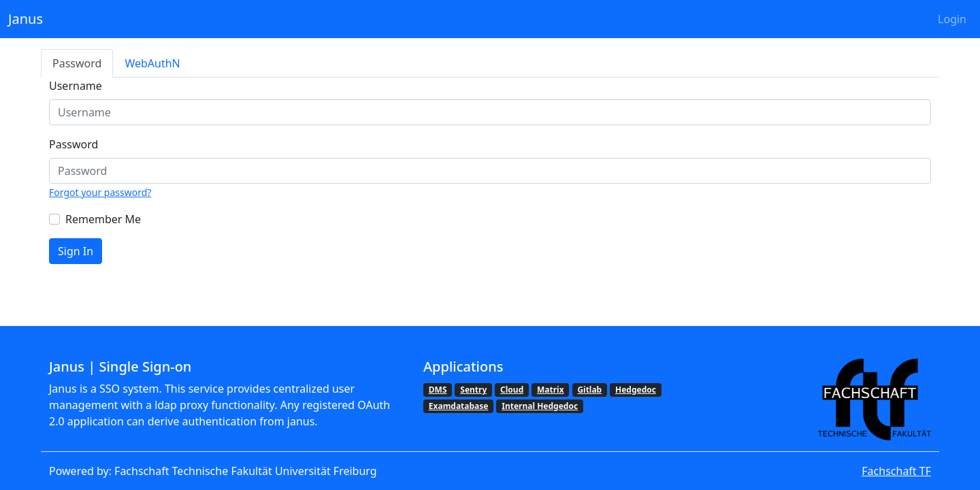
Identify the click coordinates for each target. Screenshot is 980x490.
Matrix (551, 390)
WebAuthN (152, 63)
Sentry (473, 390)
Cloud (512, 390)
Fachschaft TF (896, 471)
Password (77, 63)
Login (952, 19)
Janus (26, 19)
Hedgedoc (636, 390)
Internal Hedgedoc (540, 406)
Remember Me (103, 219)
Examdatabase (459, 406)
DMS (438, 390)
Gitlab (589, 390)
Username (76, 86)
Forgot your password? (100, 192)
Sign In (76, 251)
